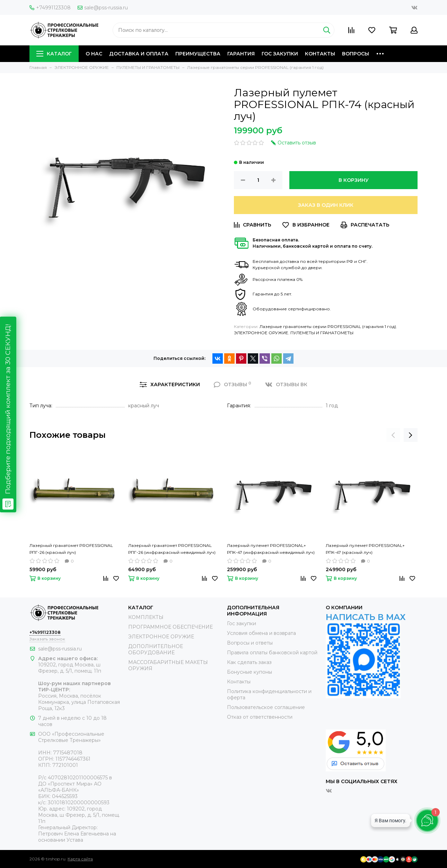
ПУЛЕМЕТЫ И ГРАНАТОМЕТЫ (322, 333)
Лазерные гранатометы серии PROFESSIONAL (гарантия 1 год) (328, 326)
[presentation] (393, 435)
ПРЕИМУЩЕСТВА (198, 54)
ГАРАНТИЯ (241, 54)
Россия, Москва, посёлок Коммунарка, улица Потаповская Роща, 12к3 (79, 702)
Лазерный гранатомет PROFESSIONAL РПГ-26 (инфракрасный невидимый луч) (172, 549)
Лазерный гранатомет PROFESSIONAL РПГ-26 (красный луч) (71, 549)
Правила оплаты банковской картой (272, 653)
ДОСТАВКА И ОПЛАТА (139, 54)
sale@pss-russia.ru (103, 8)
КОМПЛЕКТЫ (146, 617)
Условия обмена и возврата (261, 633)
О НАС (94, 54)
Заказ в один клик (326, 205)
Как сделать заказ (249, 662)
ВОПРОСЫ (356, 54)
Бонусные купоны (249, 672)
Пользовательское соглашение (266, 707)
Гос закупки (242, 623)
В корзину (354, 180)
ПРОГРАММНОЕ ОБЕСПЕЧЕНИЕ (170, 627)
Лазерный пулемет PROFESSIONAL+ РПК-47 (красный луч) (365, 549)
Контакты (239, 682)
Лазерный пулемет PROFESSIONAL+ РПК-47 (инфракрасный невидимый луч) (271, 549)
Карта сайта (80, 859)
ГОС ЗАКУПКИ (280, 54)
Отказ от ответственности (260, 717)
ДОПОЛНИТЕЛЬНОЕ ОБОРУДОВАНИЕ (156, 649)
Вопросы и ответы (250, 643)
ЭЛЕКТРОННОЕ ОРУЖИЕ (261, 333)
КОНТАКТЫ (320, 54)
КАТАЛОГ (54, 54)
